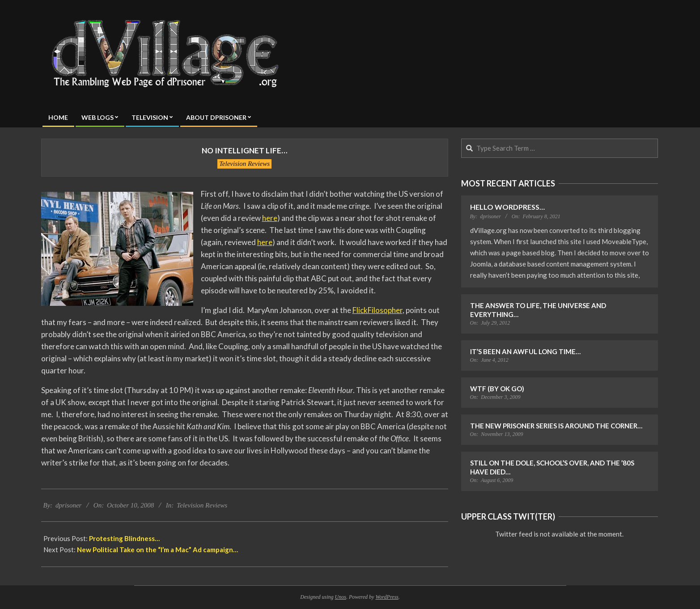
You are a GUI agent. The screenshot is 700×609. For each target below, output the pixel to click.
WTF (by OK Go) (497, 389)
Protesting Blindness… (124, 538)
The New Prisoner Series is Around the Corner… (556, 426)
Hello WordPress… (507, 207)
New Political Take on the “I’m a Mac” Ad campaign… (157, 550)
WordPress (387, 597)
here (270, 218)
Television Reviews (244, 164)
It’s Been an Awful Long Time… (525, 351)
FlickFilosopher (378, 310)
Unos (341, 597)
